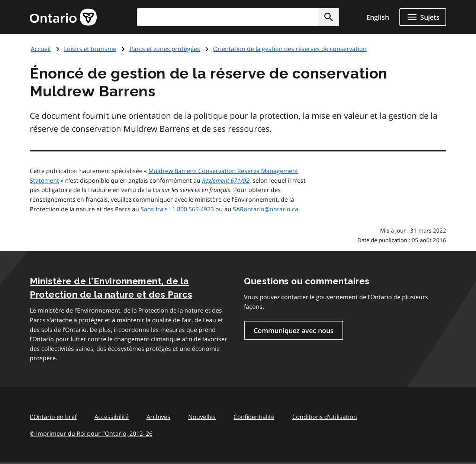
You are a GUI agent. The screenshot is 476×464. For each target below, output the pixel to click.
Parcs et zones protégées (165, 49)
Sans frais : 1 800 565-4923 (177, 209)
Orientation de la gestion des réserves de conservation (290, 49)
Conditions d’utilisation (325, 417)
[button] (329, 17)
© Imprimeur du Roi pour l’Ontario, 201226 (91, 433)
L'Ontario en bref (53, 417)
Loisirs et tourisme (90, 49)
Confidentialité (254, 417)
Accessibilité (112, 417)
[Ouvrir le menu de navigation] (423, 17)
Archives (158, 417)
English (378, 17)
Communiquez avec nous (294, 330)
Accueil (41, 49)
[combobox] (238, 17)
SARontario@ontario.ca (266, 209)
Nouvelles (202, 417)
